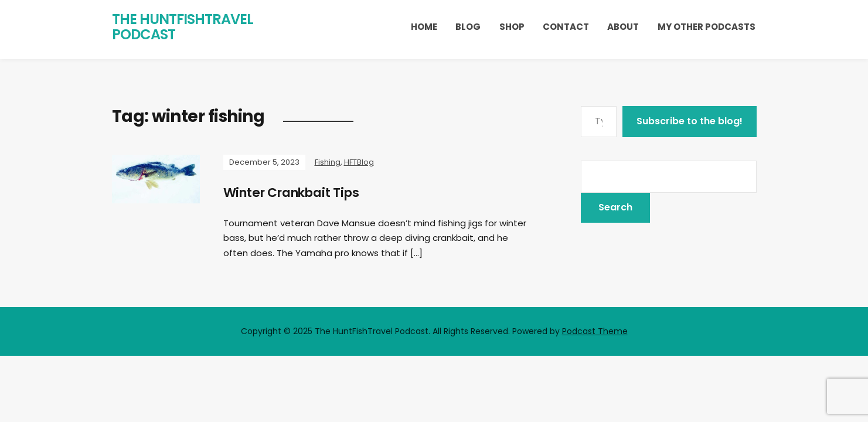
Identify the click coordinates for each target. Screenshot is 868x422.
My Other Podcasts (707, 27)
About (623, 27)
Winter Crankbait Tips (296, 193)
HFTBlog (359, 162)
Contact (566, 27)
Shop (512, 27)
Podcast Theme (595, 331)
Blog (468, 27)
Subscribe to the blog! (690, 121)
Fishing (328, 162)
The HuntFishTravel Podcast (183, 27)
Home (424, 27)
